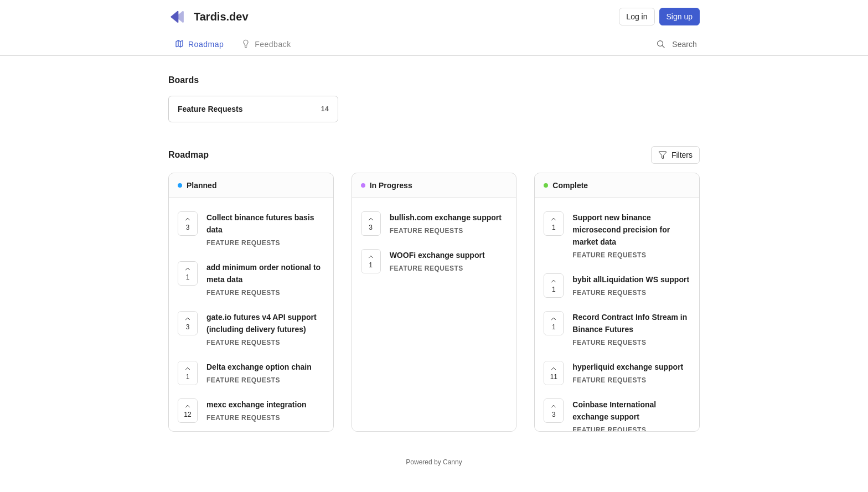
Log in (637, 17)
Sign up (680, 17)
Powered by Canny (434, 462)
